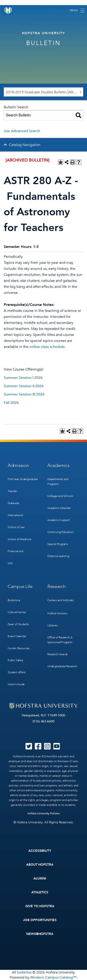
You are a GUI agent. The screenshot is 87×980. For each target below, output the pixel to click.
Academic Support (58, 520)
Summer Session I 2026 (23, 378)
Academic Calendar (59, 508)
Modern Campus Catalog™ (53, 977)
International (15, 515)
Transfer (13, 491)
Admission (18, 465)
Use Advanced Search (22, 131)
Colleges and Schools (60, 496)
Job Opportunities (40, 920)
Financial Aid (15, 551)
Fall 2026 (11, 403)
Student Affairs (17, 672)
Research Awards (57, 654)
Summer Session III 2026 (24, 394)
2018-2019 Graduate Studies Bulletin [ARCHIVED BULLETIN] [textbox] (44, 92)
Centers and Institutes (60, 600)
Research (56, 586)
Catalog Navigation (25, 145)
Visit (10, 563)
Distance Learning (58, 556)
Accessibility (40, 851)
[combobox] (43, 92)
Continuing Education (60, 532)
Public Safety (16, 660)
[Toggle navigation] (77, 11)
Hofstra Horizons (57, 613)
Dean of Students (18, 624)
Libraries (52, 625)
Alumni (40, 878)
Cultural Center (17, 612)
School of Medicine (19, 539)
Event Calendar (17, 636)
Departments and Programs (58, 482)
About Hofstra (40, 865)
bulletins (24, 972)
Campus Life (20, 586)
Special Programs (58, 544)
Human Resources (19, 648)
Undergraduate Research (62, 666)
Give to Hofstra (40, 906)
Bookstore (14, 600)
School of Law (16, 527)
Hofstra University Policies (43, 813)
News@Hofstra (40, 934)
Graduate (13, 503)
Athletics (40, 892)
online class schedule (47, 347)
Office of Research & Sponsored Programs (60, 640)
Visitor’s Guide (16, 684)
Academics (58, 465)
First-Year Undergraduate (23, 479)
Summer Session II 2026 (24, 386)
